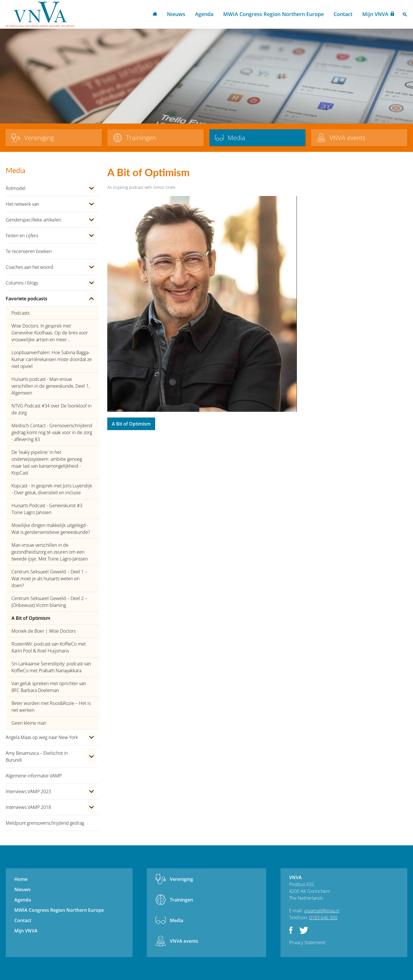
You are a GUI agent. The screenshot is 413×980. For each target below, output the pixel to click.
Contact (343, 14)
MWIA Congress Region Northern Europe (273, 14)
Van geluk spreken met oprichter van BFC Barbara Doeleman (49, 687)
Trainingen (181, 900)
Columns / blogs (22, 283)
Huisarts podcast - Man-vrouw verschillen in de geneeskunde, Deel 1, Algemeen (50, 386)
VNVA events (184, 941)
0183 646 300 (323, 918)
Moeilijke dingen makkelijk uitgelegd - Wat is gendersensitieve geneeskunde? (51, 529)
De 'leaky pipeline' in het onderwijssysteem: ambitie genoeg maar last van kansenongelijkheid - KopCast (47, 462)
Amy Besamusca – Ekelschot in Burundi (37, 756)
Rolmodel (16, 188)
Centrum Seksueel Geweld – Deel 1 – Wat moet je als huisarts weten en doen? (49, 579)
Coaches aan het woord (30, 267)
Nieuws (176, 14)
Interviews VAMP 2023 (28, 791)
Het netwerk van (22, 204)
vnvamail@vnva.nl (322, 911)
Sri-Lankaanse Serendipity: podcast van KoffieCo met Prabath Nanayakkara (51, 667)
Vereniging (181, 879)
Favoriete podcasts (27, 299)
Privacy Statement (307, 942)
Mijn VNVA (375, 14)
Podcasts (21, 313)
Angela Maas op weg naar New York (42, 737)
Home (155, 14)
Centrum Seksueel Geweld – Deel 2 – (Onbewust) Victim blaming (49, 602)
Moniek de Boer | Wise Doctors (44, 631)
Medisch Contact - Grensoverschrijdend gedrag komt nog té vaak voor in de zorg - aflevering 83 (52, 432)
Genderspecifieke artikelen (33, 220)
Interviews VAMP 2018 (28, 807)
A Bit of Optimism (31, 618)
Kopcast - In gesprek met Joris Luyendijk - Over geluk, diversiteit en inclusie (52, 489)
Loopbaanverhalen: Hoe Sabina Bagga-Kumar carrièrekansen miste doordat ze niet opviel (52, 359)
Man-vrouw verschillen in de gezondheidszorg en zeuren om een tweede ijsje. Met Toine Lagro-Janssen (50, 552)
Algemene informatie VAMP (34, 776)
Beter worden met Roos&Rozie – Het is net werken (51, 707)
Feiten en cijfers (22, 236)
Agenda (204, 14)
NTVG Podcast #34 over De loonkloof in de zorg (51, 409)
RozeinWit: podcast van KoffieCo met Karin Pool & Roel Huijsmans (49, 647)
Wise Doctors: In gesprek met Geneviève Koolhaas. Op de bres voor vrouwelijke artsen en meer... (50, 333)
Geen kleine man (29, 723)
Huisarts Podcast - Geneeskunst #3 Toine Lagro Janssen (47, 509)
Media (177, 920)
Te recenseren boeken (29, 251)
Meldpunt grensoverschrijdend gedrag (45, 823)
